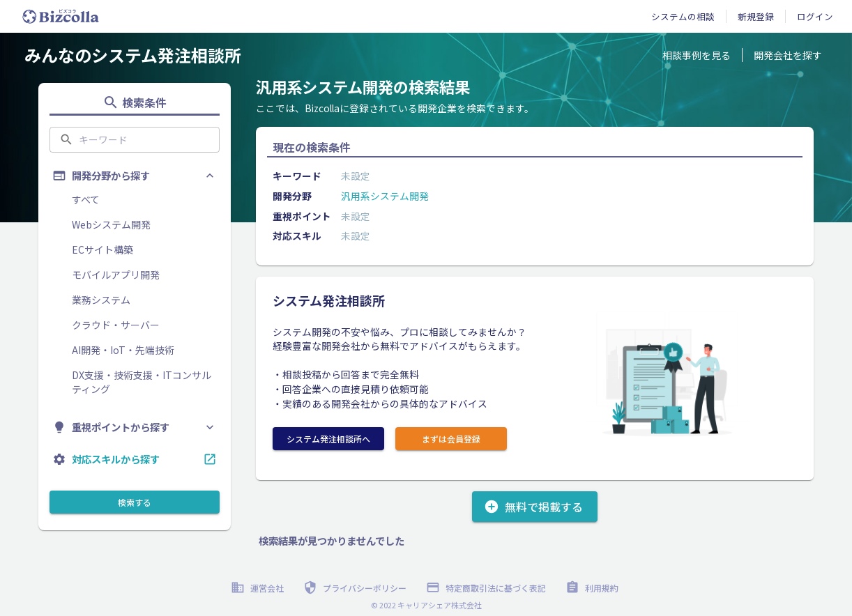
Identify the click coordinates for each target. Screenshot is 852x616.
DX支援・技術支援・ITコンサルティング (142, 382)
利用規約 (593, 588)
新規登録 (756, 16)
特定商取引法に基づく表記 (487, 588)
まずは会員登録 (451, 439)
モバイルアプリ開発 (116, 275)
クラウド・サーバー (116, 325)
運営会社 (259, 588)
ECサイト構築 (102, 249)
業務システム (101, 300)
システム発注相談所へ (328, 439)
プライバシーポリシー (356, 588)
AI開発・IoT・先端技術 (123, 350)
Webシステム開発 (111, 224)
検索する (135, 502)
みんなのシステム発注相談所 (133, 55)
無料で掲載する (535, 507)
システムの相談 (683, 16)
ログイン (815, 16)
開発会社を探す (788, 55)
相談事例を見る (697, 55)
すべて (86, 199)
